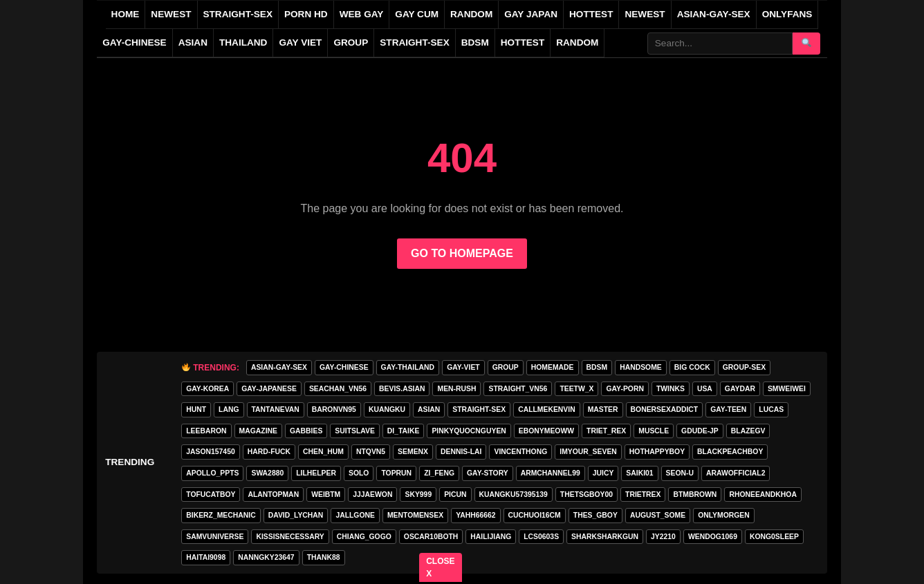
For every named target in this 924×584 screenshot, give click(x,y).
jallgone (355, 515)
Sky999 (418, 494)
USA (705, 389)
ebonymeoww (546, 431)
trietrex (643, 494)
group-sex (744, 367)
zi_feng (439, 473)
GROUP (351, 43)
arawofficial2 (736, 473)
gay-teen (728, 409)
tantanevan (276, 409)
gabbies (306, 431)
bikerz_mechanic (221, 515)
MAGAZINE (258, 431)
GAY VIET (300, 43)
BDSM (475, 43)
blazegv (748, 431)
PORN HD (306, 14)
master (603, 409)
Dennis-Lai (461, 452)
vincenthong (520, 452)
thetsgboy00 (586, 494)
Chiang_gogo (364, 537)
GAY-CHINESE (134, 43)
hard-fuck (269, 452)
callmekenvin (547, 409)
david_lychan (296, 515)
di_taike (404, 431)
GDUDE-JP (700, 431)
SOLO (359, 473)
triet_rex (606, 431)
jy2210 (663, 537)
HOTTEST (591, 14)
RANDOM (471, 14)
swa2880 (267, 473)
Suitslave (355, 431)
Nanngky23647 (266, 557)
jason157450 (210, 452)
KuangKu (387, 409)
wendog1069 (713, 537)
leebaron (206, 431)
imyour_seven (588, 452)
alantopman (273, 494)
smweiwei (787, 389)
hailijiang (491, 537)
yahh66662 (475, 515)
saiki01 (639, 473)
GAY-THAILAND (408, 367)
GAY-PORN (625, 389)
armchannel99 (551, 473)
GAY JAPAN (531, 14)
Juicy (603, 473)
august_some (658, 515)
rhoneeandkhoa (763, 494)
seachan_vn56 (338, 389)
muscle (654, 431)
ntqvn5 (371, 452)
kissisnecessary (290, 537)
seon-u (680, 473)
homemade (553, 367)
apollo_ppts (212, 473)
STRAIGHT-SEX (238, 14)
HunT (196, 409)
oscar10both (431, 537)
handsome (641, 367)
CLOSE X (441, 567)
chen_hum (323, 452)
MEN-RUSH (456, 389)
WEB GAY (362, 14)
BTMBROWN (695, 494)
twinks (671, 389)
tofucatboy (211, 494)
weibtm (326, 494)
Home (126, 14)
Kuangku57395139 (514, 494)
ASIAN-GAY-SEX (714, 14)
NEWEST (171, 14)
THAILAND (243, 43)
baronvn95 (334, 409)
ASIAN (193, 43)
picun (455, 494)
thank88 (324, 557)
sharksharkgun (605, 537)
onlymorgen (724, 515)
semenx (413, 452)
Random (577, 43)
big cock (692, 367)
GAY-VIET (463, 367)
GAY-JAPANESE (269, 389)
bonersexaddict (665, 409)
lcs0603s (541, 537)
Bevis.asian (402, 389)
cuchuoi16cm (535, 515)
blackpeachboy (730, 452)
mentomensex (415, 515)
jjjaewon (372, 494)
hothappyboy (657, 452)
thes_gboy (595, 515)
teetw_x (576, 389)
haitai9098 (206, 557)
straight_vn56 (518, 389)
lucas (771, 409)
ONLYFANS (787, 14)
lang (229, 409)
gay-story (488, 473)
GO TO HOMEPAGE (462, 253)
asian (429, 409)
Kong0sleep (774, 537)
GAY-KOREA (207, 389)
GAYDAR (740, 389)
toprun (396, 473)
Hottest (523, 43)
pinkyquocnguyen (469, 431)
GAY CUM (417, 14)
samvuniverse (215, 537)
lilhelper (316, 473)
